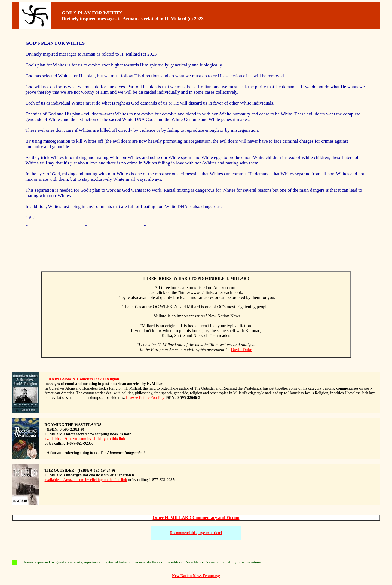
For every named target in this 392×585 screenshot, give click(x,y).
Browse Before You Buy (145, 398)
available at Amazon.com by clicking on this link (85, 439)
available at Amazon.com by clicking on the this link (86, 480)
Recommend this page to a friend (196, 534)
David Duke (241, 350)
